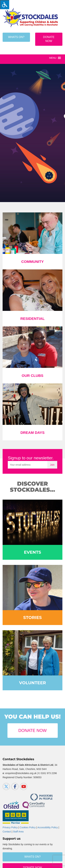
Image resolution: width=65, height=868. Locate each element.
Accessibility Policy (48, 827)
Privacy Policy (10, 827)
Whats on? (16, 37)
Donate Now (49, 39)
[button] (53, 58)
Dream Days (32, 433)
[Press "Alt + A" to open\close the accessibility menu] (5, 5)
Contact (7, 832)
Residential (32, 319)
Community (33, 262)
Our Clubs (32, 376)
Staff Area (18, 832)
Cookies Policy (28, 827)
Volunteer (32, 683)
